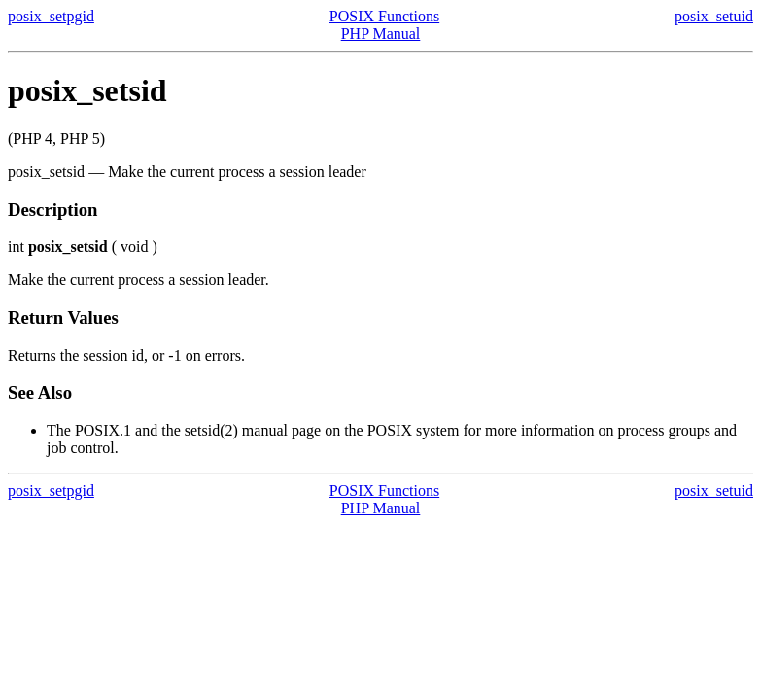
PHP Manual (381, 34)
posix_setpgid (51, 16)
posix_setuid (714, 16)
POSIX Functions (384, 16)
